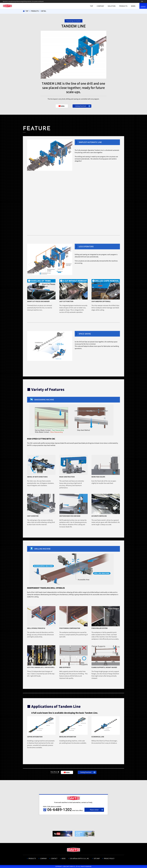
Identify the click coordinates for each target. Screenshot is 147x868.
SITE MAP (97, 858)
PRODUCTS (123, 6)
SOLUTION (112, 6)
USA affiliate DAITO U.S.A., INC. (80, 858)
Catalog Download (81, 106)
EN (142, 1)
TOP (92, 6)
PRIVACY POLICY (109, 858)
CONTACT (143, 7)
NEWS (133, 6)
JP (145, 1)
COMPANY (100, 6)
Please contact (94, 810)
